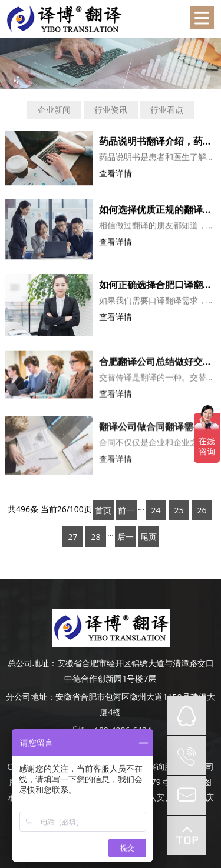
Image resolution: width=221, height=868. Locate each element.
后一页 (126, 539)
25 (179, 510)
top (187, 836)
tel (187, 756)
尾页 (149, 537)
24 (156, 510)
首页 (103, 510)
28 (95, 537)
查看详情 (116, 174)
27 (72, 537)
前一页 (126, 513)
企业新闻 (54, 110)
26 (202, 510)
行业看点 (167, 110)
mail (187, 796)
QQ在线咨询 (187, 716)
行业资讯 (111, 110)
